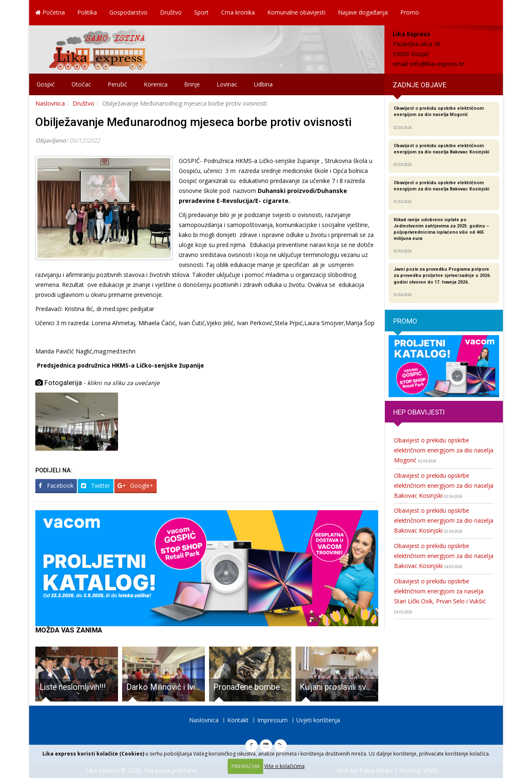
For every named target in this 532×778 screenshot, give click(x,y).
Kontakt (238, 720)
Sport (201, 12)
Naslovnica (50, 103)
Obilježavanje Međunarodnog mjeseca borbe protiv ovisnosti (193, 122)
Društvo (171, 12)
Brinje (192, 84)
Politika (87, 12)
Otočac (81, 84)
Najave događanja (363, 12)
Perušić (117, 84)
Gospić (46, 84)
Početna (50, 12)
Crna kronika (238, 12)
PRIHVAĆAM (245, 766)
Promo (410, 12)
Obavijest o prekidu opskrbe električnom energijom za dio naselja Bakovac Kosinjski (444, 485)
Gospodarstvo (128, 12)
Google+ (135, 485)
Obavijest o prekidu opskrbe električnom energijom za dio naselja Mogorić (444, 450)
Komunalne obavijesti (296, 12)
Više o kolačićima (284, 766)
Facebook (56, 485)
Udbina (263, 84)
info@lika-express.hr (437, 64)
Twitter (96, 485)
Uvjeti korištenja (318, 720)
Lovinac (227, 84)
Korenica (156, 84)
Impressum (272, 720)
